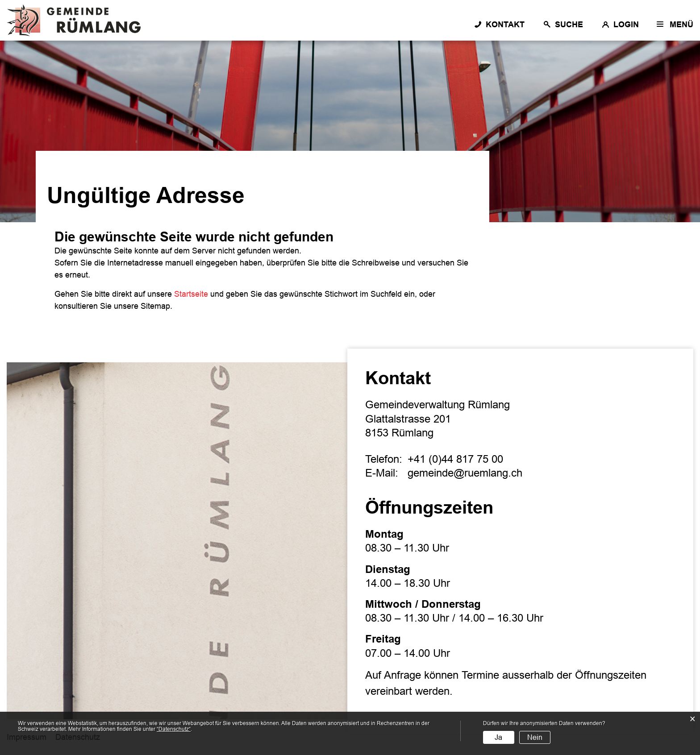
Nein (535, 737)
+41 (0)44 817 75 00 (455, 459)
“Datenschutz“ (174, 729)
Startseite (191, 294)
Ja (498, 737)
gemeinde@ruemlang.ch (465, 473)
